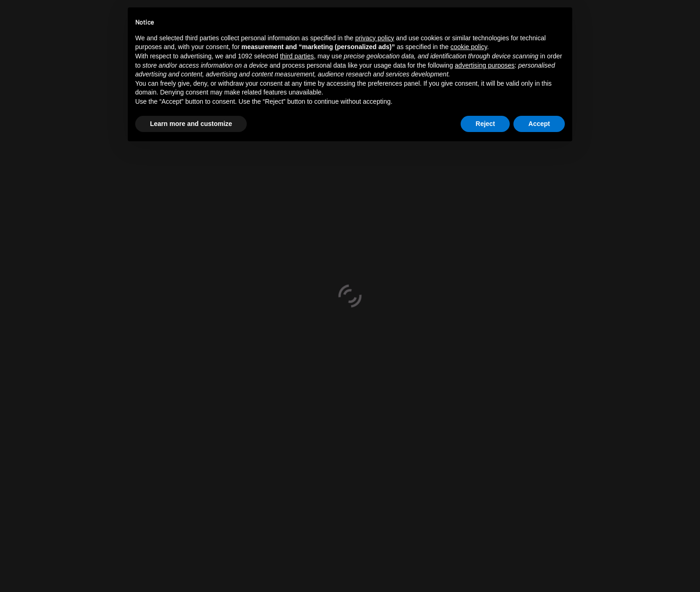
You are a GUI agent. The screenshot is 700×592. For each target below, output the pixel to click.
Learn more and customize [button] (191, 124)
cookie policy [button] (469, 47)
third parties (297, 56)
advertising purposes (484, 65)
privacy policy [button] (375, 38)
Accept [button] (539, 124)
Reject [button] (485, 124)
